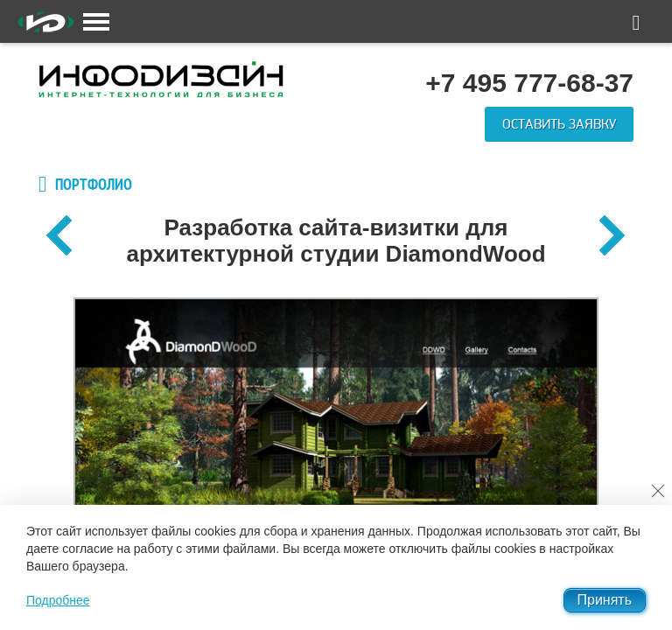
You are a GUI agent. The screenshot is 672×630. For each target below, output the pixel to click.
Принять (605, 600)
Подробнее (58, 600)
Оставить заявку (559, 124)
